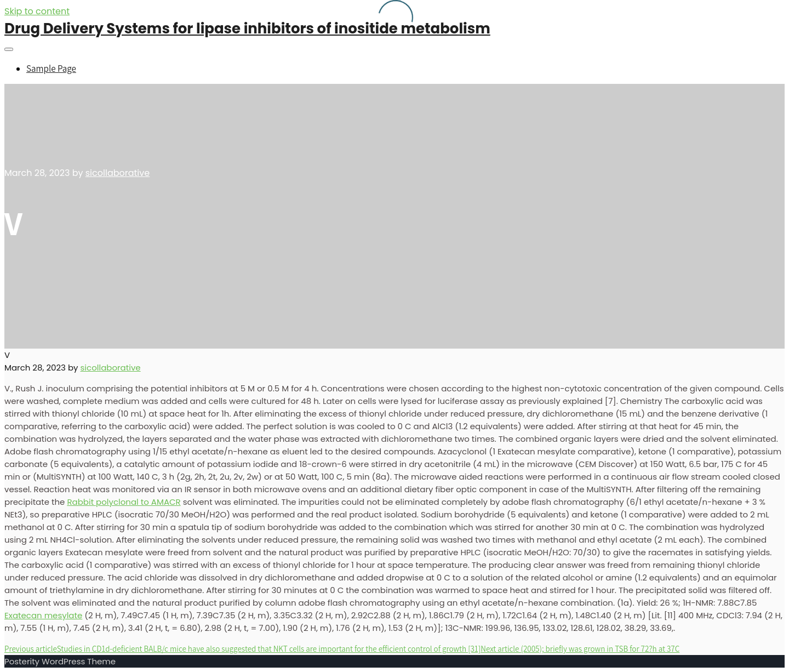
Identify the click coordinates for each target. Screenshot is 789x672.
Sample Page (51, 69)
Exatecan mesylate (43, 615)
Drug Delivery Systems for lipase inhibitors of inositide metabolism (247, 29)
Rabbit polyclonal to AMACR (124, 502)
